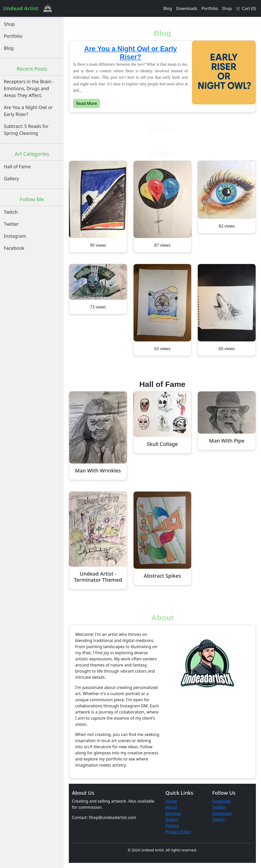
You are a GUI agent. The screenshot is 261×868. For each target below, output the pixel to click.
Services (173, 813)
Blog (168, 8)
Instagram (15, 236)
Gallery (11, 179)
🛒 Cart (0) (246, 8)
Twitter (11, 224)
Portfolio (210, 8)
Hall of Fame (17, 167)
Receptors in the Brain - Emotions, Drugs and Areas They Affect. (29, 88)
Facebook (14, 248)
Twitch (11, 212)
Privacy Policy (178, 832)
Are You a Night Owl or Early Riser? (28, 111)
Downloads (187, 8)
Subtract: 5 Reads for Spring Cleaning (26, 130)
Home (171, 801)
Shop (227, 8)
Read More (87, 103)
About (171, 807)
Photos (172, 826)
